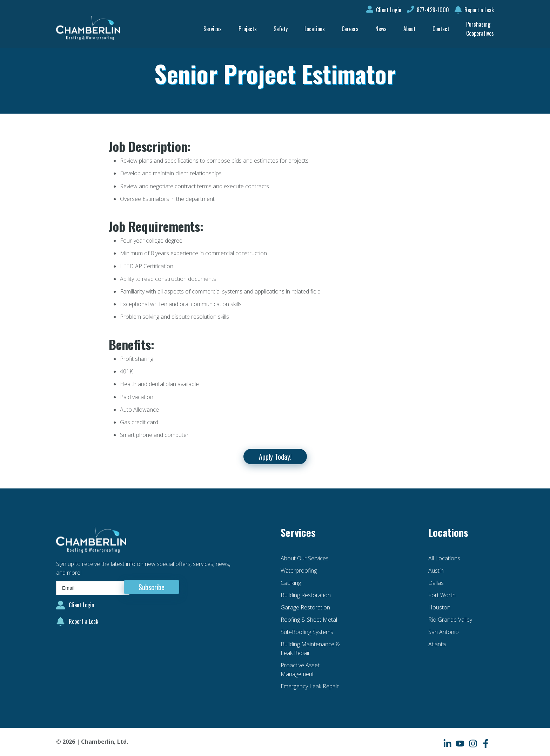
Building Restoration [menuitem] (306, 595)
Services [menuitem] (213, 29)
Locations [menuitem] (315, 29)
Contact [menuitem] (441, 29)
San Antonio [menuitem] (444, 632)
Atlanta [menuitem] (437, 644)
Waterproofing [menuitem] (299, 571)
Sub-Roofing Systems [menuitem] (307, 632)
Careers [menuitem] (350, 29)
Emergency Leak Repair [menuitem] (310, 686)
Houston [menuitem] (439, 607)
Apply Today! (275, 457)
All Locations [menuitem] (444, 558)
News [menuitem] (381, 29)
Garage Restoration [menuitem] (305, 607)
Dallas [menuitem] (436, 583)
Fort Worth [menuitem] (442, 595)
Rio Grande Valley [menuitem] (450, 620)
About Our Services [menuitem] (305, 558)
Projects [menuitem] (248, 29)
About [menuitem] (410, 29)
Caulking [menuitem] (291, 583)
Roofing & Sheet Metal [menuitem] (309, 620)
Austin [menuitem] (436, 571)
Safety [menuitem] (281, 29)
